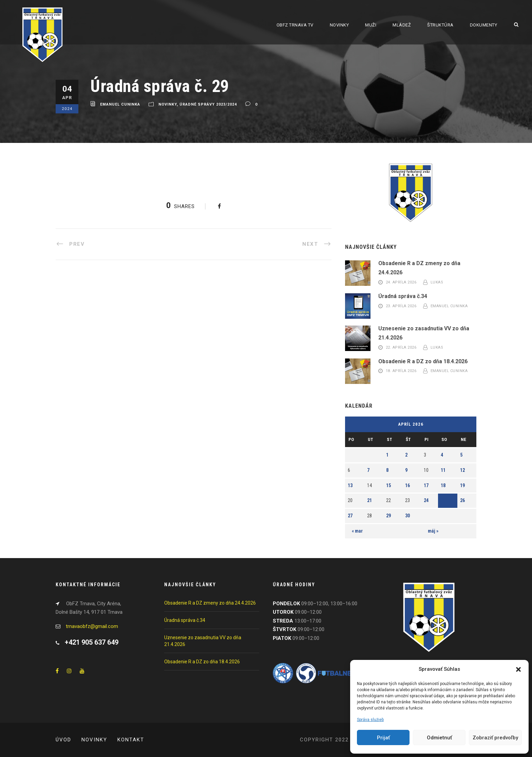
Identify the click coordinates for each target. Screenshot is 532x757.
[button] (518, 669)
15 (388, 485)
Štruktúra (440, 25)
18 (443, 485)
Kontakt (131, 740)
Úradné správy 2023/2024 (208, 105)
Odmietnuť (439, 738)
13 (350, 485)
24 (426, 500)
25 (443, 500)
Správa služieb (370, 720)
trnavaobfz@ (92, 626)
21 (369, 500)
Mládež (402, 25)
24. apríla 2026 (401, 282)
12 (462, 470)
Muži (371, 25)
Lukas (437, 282)
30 (407, 516)
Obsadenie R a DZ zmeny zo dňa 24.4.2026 (210, 603)
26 (462, 500)
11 (443, 470)
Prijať (383, 738)
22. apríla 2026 (401, 347)
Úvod (63, 740)
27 (350, 516)
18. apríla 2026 (401, 371)
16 (407, 485)
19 (462, 485)
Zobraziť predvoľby (495, 738)
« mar (357, 531)
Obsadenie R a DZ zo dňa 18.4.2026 (423, 361)
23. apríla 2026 (401, 306)
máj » (433, 531)
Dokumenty (484, 25)
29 (388, 516)
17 (426, 485)
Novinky (339, 25)
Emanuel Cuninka (120, 105)
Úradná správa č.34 (403, 296)
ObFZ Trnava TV (295, 25)
